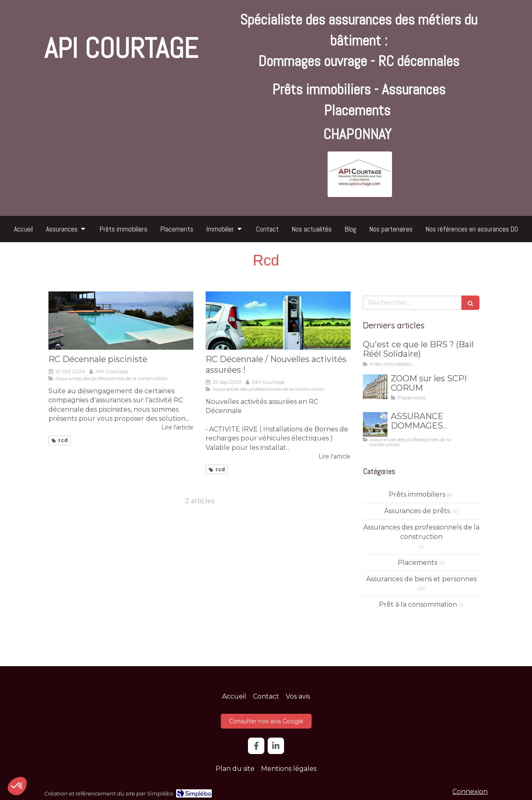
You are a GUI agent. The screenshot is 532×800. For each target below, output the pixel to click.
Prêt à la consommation (418, 604)
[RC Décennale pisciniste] (121, 320)
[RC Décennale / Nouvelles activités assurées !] (278, 320)
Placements (417, 563)
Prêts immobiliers (417, 494)
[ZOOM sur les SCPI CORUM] (375, 387)
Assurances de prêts (417, 511)
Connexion (470, 792)
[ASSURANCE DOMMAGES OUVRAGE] (375, 424)
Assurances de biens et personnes (421, 579)
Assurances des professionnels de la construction (421, 532)
